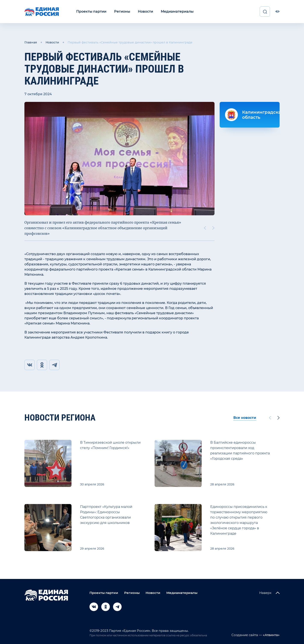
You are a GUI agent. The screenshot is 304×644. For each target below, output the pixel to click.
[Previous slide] (205, 228)
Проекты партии (91, 11)
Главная (31, 42)
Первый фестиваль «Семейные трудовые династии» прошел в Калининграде (130, 42)
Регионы (122, 11)
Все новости (245, 418)
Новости (145, 11)
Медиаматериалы (177, 11)
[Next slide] (213, 228)
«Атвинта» (271, 635)
